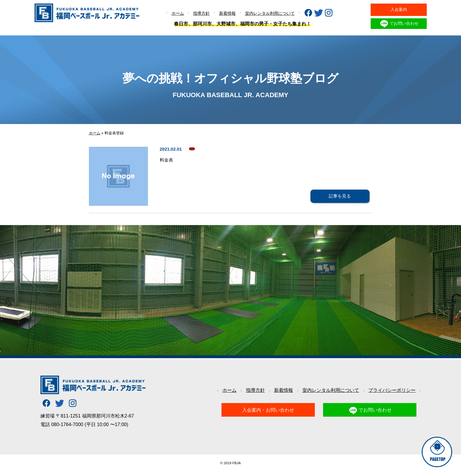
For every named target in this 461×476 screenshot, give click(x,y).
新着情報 (227, 13)
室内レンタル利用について (270, 13)
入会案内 (399, 9)
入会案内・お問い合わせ (268, 410)
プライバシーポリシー (392, 390)
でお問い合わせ (399, 24)
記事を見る (340, 196)
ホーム (178, 13)
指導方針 (201, 13)
